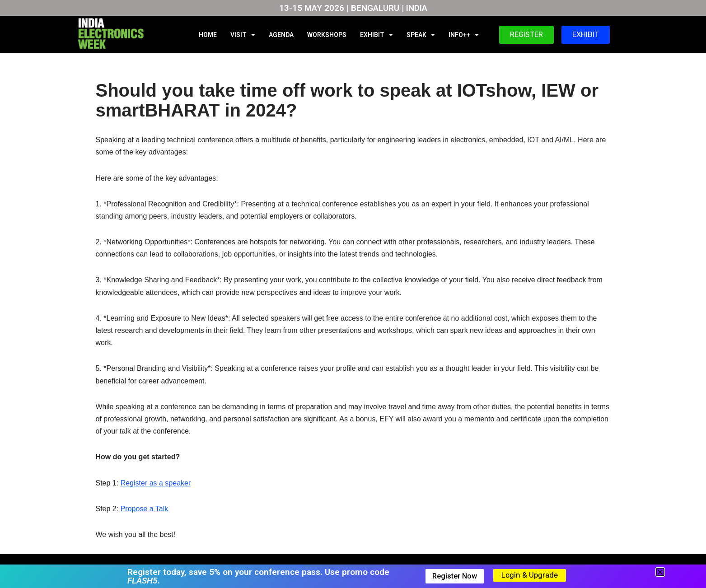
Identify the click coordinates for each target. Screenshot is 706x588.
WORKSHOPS (327, 35)
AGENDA (281, 35)
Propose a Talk (145, 509)
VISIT (243, 35)
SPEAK (421, 35)
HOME (208, 35)
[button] (660, 572)
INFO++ (464, 35)
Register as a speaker (156, 483)
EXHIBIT (376, 35)
